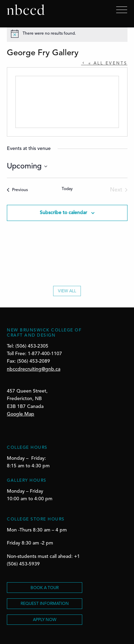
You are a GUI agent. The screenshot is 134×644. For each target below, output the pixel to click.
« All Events (107, 63)
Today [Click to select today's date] (67, 189)
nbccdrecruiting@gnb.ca (34, 369)
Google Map (21, 414)
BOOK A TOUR (45, 588)
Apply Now (45, 620)
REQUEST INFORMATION (45, 604)
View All (67, 293)
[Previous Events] (17, 190)
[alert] (67, 34)
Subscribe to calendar (63, 213)
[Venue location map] (67, 102)
